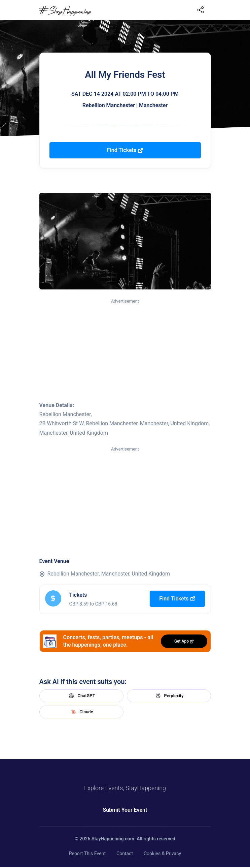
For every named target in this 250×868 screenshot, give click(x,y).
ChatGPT (81, 696)
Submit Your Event (125, 810)
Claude (81, 712)
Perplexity (169, 696)
